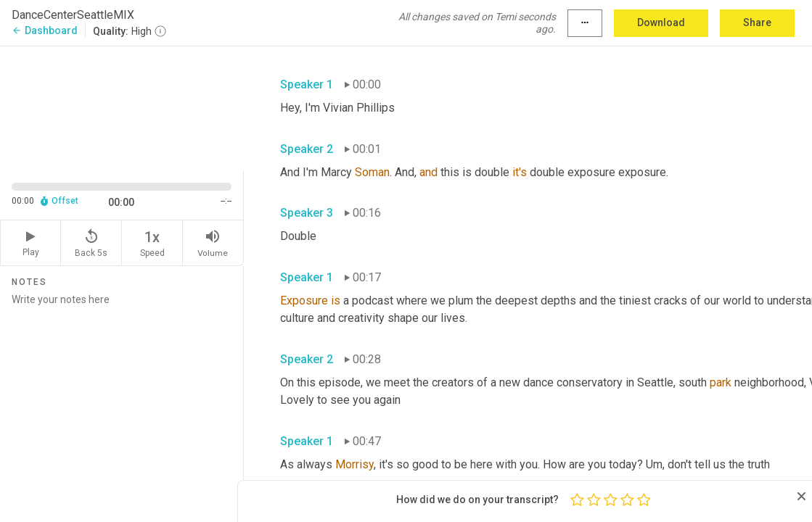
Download (661, 22)
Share (757, 22)
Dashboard (45, 30)
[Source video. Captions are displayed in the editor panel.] (122, 107)
